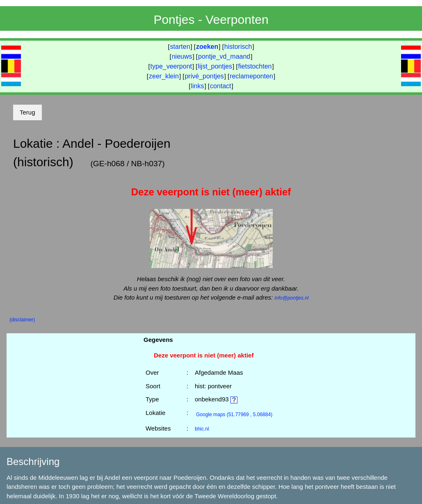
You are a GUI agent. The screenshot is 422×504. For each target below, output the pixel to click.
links (197, 86)
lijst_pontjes (215, 66)
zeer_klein (164, 76)
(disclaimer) (22, 320)
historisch (238, 47)
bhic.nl (202, 429)
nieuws (182, 56)
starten (180, 47)
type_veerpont (171, 66)
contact (221, 86)
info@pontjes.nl (291, 298)
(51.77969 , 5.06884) (234, 415)
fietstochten (255, 66)
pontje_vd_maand (224, 56)
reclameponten (251, 76)
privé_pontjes (204, 76)
